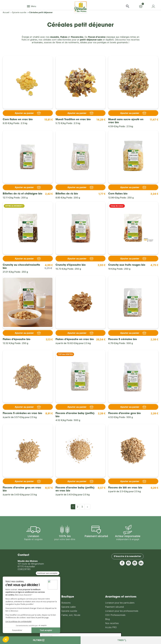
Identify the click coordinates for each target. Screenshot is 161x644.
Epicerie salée (69, 607)
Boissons (66, 603)
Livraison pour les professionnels (122, 611)
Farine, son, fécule (71, 615)
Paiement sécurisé (115, 607)
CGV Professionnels (115, 615)
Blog (107, 619)
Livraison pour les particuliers (120, 603)
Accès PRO (111, 627)
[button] (128, 6)
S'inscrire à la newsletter (127, 556)
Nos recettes (112, 623)
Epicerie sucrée (69, 611)
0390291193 (24, 569)
